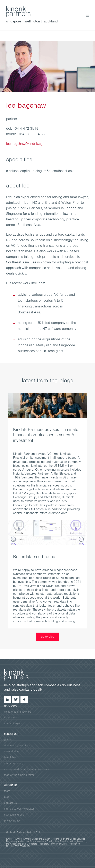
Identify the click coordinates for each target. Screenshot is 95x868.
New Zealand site (14, 815)
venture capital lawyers (18, 712)
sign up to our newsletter (19, 809)
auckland (51, 21)
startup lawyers (13, 723)
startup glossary (14, 763)
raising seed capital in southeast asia (27, 769)
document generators (17, 745)
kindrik (20, 675)
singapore (14, 21)
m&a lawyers (12, 717)
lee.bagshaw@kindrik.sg (24, 144)
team (7, 791)
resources (12, 734)
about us (11, 785)
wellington (32, 21)
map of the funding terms (19, 775)
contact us (10, 803)
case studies (12, 751)
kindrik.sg (23, 12)
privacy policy (12, 821)
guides (8, 739)
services (10, 706)
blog (7, 797)
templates (10, 757)
